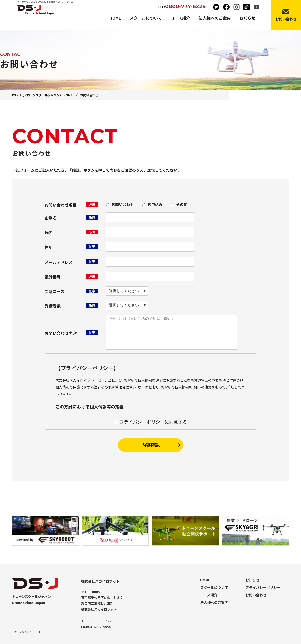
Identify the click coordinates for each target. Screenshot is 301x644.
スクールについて (214, 587)
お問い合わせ (256, 595)
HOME (205, 580)
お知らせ (252, 580)
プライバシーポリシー (263, 587)
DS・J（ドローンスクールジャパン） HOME (42, 95)
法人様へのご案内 (214, 602)
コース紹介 (209, 595)
